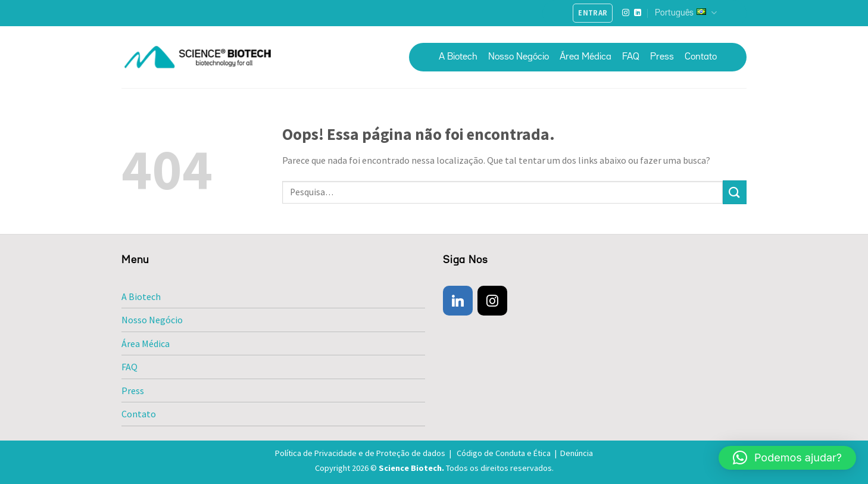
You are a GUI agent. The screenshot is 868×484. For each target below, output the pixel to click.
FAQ (631, 57)
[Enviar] (735, 192)
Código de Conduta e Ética (508, 453)
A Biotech (458, 57)
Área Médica (586, 57)
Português (686, 13)
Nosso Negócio (519, 57)
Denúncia (577, 453)
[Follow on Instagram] (626, 13)
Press (662, 57)
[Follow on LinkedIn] (638, 13)
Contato (701, 57)
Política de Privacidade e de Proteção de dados (365, 453)
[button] (787, 458)
